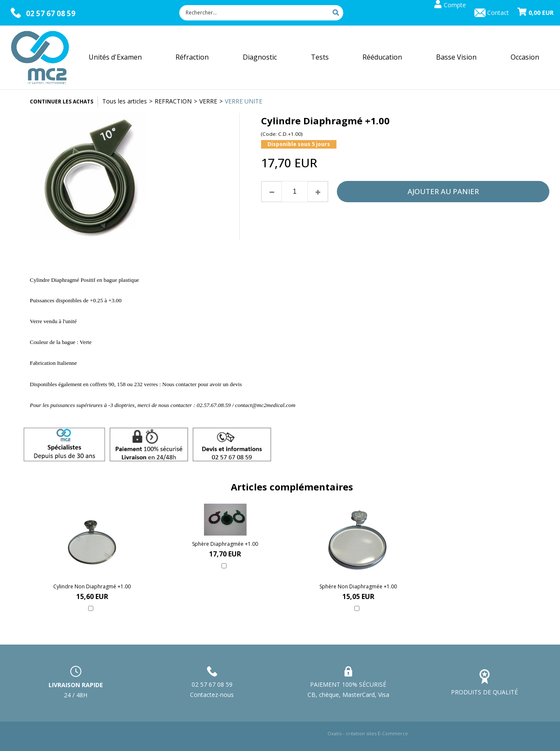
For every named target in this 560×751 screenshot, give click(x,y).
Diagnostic (260, 57)
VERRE (208, 101)
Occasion (525, 57)
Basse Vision (456, 57)
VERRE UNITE (244, 101)
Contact (498, 13)
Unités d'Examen (115, 57)
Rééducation (382, 57)
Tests (320, 57)
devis (237, 384)
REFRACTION (173, 101)
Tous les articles (125, 101)
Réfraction (192, 57)
